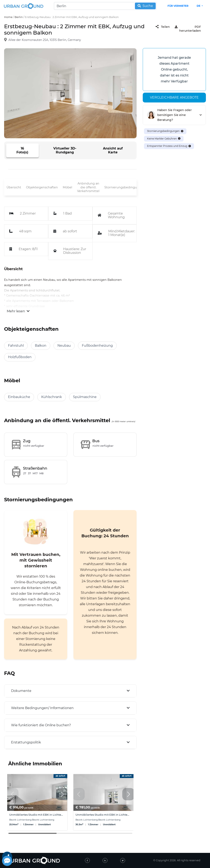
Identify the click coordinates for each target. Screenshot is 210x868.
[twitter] (123, 860)
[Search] (105, 6)
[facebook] (87, 860)
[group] (37, 802)
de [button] (199, 6)
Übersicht (14, 187)
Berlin (19, 17)
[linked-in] (105, 860)
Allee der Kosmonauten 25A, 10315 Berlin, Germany (45, 40)
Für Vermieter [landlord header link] (178, 6)
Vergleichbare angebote (174, 97)
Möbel (67, 187)
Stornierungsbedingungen (125, 187)
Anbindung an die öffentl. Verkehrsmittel (88, 187)
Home (8, 17)
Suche (145, 6)
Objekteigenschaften (42, 187)
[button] (62, 794)
